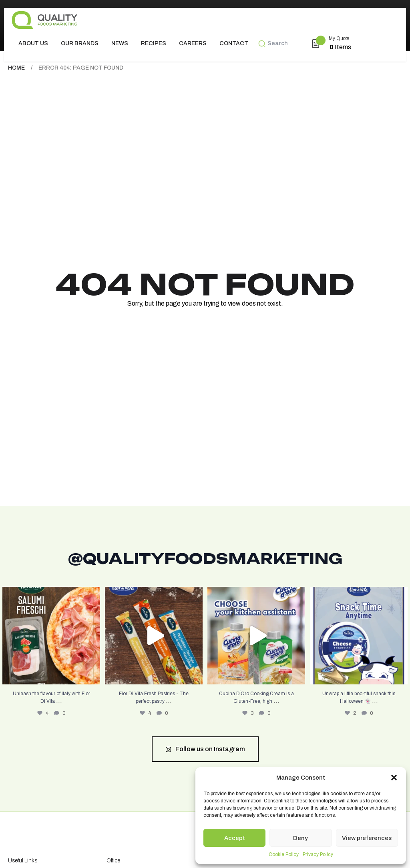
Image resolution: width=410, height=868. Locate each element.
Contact (234, 43)
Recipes (154, 43)
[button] (394, 778)
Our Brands (80, 43)
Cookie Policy (284, 854)
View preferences (367, 838)
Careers (193, 43)
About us (33, 43)
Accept (235, 838)
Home (16, 68)
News (120, 43)
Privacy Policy (318, 854)
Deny (300, 838)
